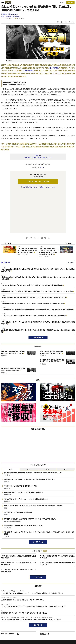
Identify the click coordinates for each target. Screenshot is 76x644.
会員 (66, 428)
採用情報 (61, 619)
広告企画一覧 (45, 592)
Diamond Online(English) (37, 613)
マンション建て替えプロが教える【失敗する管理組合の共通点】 (57, 515)
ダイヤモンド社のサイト (37, 609)
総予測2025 (17, 16)
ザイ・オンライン (34, 626)
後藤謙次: (10, 14)
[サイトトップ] (7, 2)
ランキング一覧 (38, 500)
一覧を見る (38, 535)
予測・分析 (9, 16)
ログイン (62, 3)
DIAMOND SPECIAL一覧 (10, 592)
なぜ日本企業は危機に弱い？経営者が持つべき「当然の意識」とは (19, 529)
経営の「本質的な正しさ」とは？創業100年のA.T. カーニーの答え (19, 522)
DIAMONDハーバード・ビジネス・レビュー (42, 619)
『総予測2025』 (54, 68)
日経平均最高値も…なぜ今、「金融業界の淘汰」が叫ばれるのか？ (57, 522)
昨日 (29, 428)
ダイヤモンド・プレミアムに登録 (38, 181)
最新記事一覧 (38, 583)
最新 (11, 428)
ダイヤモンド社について (65, 609)
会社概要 (61, 616)
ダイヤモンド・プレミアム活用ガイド (13, 619)
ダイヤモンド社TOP (64, 613)
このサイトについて (9, 613)
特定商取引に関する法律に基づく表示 (14, 626)
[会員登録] (70, 2)
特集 (3, 16)
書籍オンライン (34, 623)
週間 (47, 428)
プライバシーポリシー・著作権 (12, 630)
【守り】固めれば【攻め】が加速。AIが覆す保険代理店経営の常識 (19, 515)
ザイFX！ (32, 630)
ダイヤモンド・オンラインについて (14, 609)
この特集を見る (38, 296)
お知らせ (61, 623)
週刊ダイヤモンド (35, 616)
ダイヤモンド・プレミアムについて (13, 616)
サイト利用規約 (8, 623)
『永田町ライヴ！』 (28, 71)
